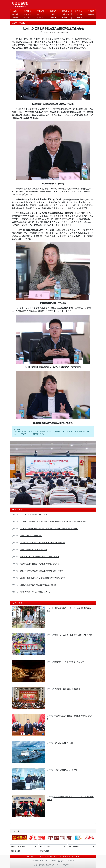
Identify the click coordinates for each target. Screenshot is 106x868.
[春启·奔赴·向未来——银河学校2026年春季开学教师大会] (42, 502)
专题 (53, 14)
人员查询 (75, 856)
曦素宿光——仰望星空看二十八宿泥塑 (69, 662)
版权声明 (57, 856)
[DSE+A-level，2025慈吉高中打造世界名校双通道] (55, 502)
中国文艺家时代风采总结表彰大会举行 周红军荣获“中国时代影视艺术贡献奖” (49, 529)
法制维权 (91, 14)
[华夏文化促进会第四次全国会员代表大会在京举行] (60, 502)
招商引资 (40, 18)
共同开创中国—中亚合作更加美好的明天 (35, 592)
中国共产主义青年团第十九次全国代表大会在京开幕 (39, 564)
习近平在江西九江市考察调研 (31, 536)
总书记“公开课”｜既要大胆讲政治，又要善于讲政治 (39, 557)
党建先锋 (53, 11)
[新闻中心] (16, 515)
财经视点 (66, 11)
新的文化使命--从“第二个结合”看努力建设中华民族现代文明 (42, 578)
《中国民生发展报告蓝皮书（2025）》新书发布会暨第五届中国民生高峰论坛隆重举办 (53, 522)
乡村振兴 (66, 14)
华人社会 (28, 18)
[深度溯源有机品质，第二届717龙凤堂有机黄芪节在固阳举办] (51, 502)
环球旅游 (91, 11)
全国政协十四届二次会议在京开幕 (67, 689)
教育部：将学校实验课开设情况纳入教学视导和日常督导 (41, 571)
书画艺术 (53, 18)
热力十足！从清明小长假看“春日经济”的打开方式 (73, 635)
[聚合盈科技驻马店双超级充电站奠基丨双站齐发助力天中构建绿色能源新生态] (46, 502)
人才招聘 (40, 856)
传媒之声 (78, 14)
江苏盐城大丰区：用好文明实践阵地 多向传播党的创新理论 (42, 543)
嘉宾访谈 (78, 11)
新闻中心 (28, 11)
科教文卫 (40, 14)
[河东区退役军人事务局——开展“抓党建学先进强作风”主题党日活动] (64, 502)
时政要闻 (40, 11)
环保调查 (15, 14)
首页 (15, 11)
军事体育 (78, 18)
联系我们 (66, 856)
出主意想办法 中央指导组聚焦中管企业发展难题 (38, 585)
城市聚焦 (15, 18)
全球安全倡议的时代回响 (64, 743)
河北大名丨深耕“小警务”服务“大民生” (34, 515)
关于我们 (31, 856)
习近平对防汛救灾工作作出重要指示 (33, 550)
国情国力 (66, 18)
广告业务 (49, 856)
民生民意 (28, 14)
